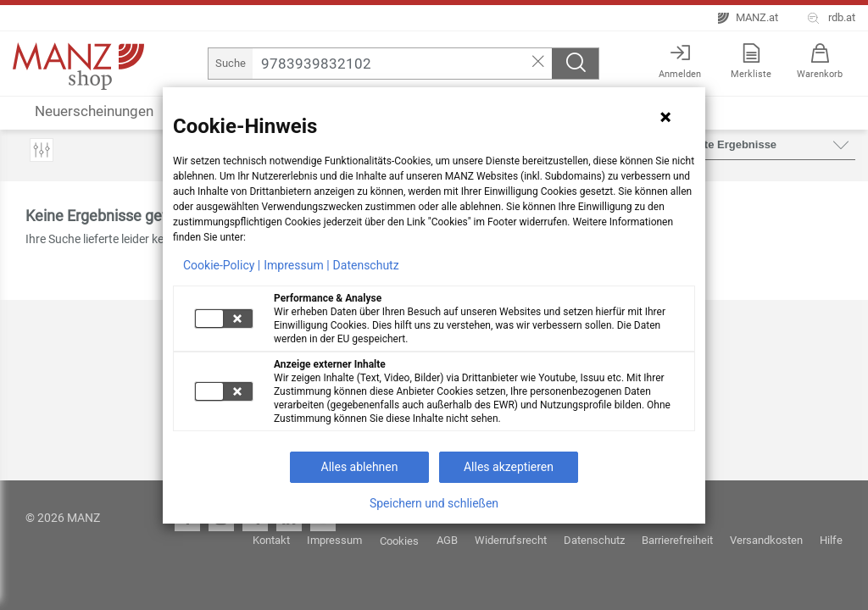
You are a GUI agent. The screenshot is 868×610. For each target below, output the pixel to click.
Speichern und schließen (434, 503)
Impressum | (296, 265)
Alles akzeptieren (509, 467)
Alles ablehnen (360, 467)
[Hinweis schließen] (665, 117)
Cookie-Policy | (222, 265)
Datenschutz (366, 265)
